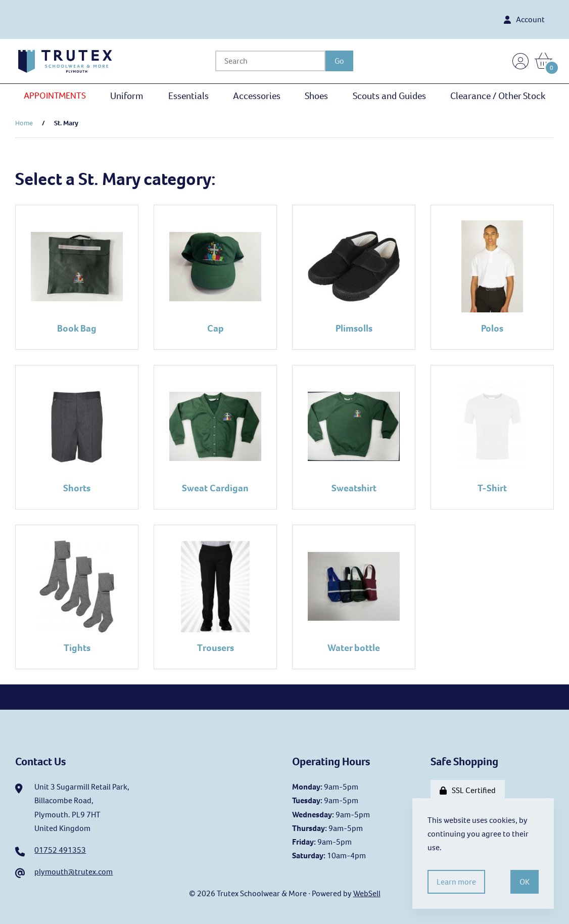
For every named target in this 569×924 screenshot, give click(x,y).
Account (524, 19)
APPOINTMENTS (55, 96)
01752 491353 (60, 850)
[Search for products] (271, 61)
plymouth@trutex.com (74, 872)
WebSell (367, 893)
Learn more (456, 882)
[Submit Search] (340, 61)
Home (24, 123)
